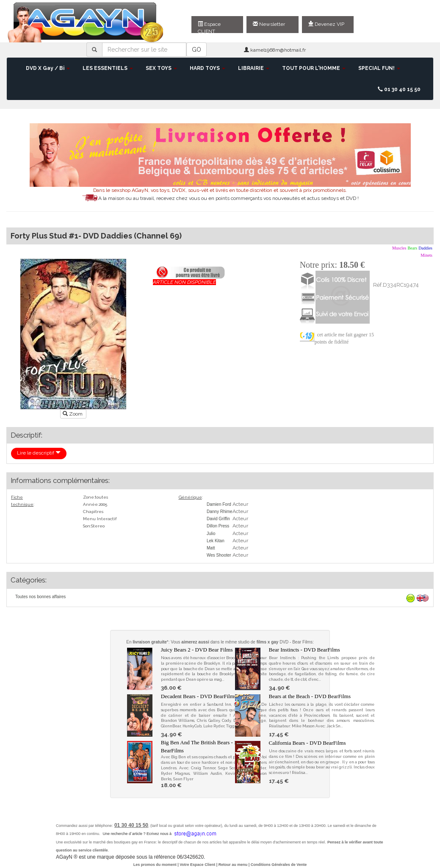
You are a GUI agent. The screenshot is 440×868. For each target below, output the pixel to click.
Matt (211, 548)
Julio (211, 534)
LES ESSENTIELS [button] (108, 68)
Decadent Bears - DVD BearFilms (199, 696)
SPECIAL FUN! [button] (379, 68)
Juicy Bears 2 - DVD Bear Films (197, 650)
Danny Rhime (220, 512)
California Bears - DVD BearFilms (307, 743)
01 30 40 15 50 (399, 89)
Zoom (73, 414)
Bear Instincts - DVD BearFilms (304, 650)
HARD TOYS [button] (208, 68)
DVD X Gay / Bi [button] (48, 68)
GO (196, 50)
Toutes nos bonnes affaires (40, 597)
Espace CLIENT (209, 27)
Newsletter (269, 24)
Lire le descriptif (39, 453)
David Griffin (218, 519)
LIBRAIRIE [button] (254, 68)
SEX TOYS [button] (161, 68)
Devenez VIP (326, 24)
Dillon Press (218, 526)
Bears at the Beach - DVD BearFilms (310, 696)
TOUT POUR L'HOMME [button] (314, 68)
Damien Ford (219, 504)
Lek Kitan (216, 541)
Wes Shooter (219, 555)
